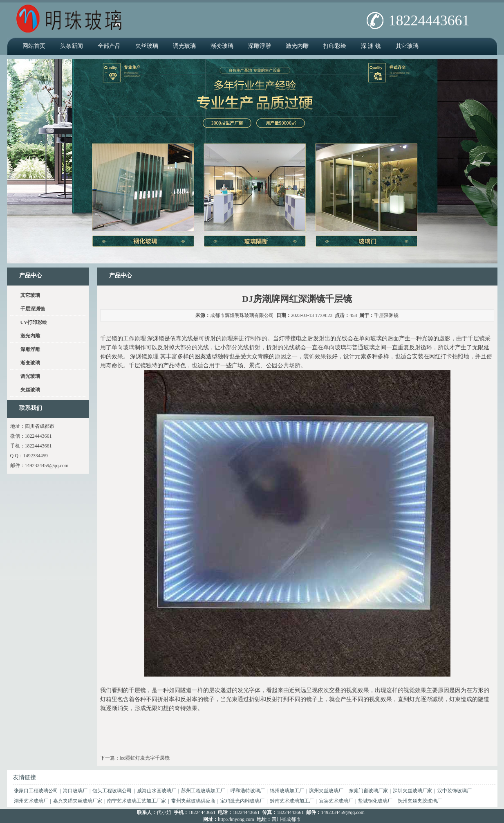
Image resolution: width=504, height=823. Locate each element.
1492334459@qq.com (47, 465)
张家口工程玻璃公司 (36, 791)
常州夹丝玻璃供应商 (193, 801)
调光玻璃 (184, 46)
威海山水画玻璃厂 (157, 791)
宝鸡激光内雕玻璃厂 (242, 801)
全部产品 (109, 46)
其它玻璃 (407, 46)
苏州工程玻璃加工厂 (203, 791)
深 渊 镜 (371, 46)
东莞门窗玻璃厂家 (368, 791)
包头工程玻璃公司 (112, 791)
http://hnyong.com (236, 819)
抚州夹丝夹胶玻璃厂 (420, 801)
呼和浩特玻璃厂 (248, 791)
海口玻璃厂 (75, 791)
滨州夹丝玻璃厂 (326, 791)
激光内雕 (297, 46)
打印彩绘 (335, 46)
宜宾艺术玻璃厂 (336, 801)
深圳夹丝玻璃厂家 (412, 791)
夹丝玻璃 (147, 46)
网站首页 (34, 46)
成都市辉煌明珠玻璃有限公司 (242, 315)
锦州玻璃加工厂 (287, 791)
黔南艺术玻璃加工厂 (292, 801)
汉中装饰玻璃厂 (455, 791)
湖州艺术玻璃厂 (31, 801)
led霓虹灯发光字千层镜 (145, 758)
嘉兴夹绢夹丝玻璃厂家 (78, 801)
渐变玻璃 (222, 46)
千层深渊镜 (386, 315)
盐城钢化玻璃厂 (375, 801)
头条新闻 (72, 46)
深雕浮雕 (260, 46)
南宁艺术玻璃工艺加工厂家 (137, 801)
